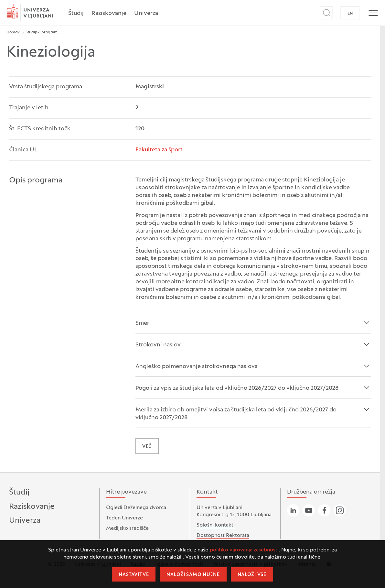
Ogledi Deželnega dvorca (136, 508)
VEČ (147, 447)
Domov (13, 32)
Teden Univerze (124, 518)
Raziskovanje (109, 13)
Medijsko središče (127, 528)
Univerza (146, 13)
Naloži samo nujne (193, 575)
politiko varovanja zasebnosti (244, 550)
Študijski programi (42, 32)
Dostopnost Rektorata (223, 536)
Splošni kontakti (216, 525)
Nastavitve (134, 575)
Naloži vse (252, 575)
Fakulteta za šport (159, 150)
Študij (76, 13)
